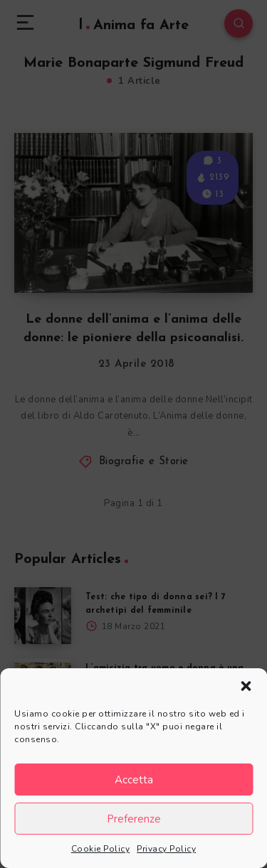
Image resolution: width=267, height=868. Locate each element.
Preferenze (134, 819)
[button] (246, 686)
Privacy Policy (166, 849)
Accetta (134, 780)
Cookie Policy (101, 849)
